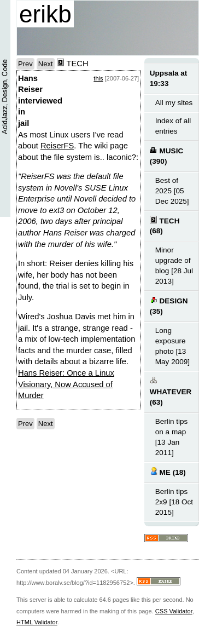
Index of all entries (173, 126)
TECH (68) (165, 226)
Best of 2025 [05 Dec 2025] (172, 191)
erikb (45, 14)
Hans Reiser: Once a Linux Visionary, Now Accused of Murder (66, 384)
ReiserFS (57, 146)
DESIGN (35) (169, 306)
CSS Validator (174, 611)
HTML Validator (37, 622)
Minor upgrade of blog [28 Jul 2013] (174, 266)
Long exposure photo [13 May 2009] (172, 346)
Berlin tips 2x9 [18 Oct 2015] (174, 502)
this (98, 78)
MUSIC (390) (166, 156)
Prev (25, 64)
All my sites (174, 103)
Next (46, 64)
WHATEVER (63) (171, 391)
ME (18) (168, 472)
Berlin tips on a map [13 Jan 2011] (171, 437)
